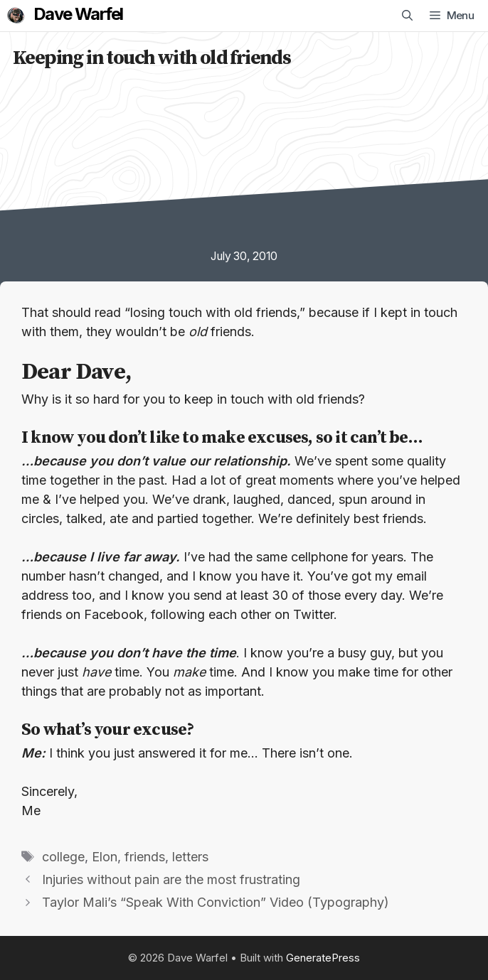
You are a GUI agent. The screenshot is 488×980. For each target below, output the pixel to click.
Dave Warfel (78, 14)
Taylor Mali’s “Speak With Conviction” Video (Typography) (216, 902)
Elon (105, 857)
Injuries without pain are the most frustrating (171, 879)
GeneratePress (323, 958)
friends (145, 857)
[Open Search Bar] (407, 16)
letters (190, 857)
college (63, 857)
